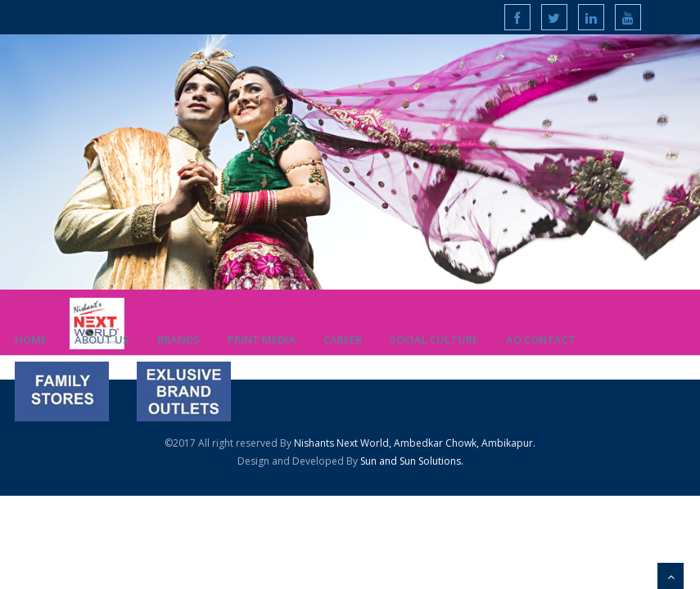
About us (102, 339)
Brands (178, 339)
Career (343, 339)
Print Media (262, 339)
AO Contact (541, 339)
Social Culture (434, 339)
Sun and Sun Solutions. (411, 461)
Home (31, 339)
